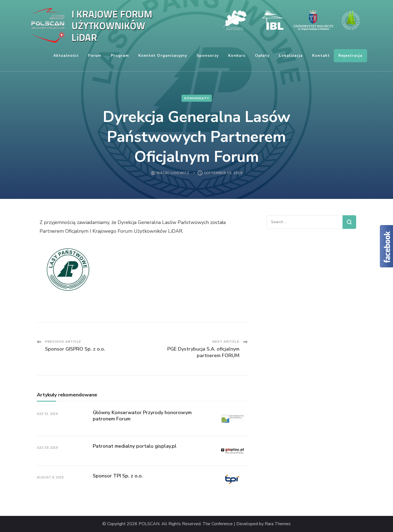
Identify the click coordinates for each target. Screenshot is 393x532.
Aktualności (66, 56)
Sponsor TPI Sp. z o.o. (118, 476)
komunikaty (197, 98)
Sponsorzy (208, 56)
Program (120, 56)
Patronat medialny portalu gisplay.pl (135, 446)
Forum (95, 56)
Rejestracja (350, 56)
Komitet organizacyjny (163, 56)
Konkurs (237, 56)
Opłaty (262, 56)
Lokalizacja (291, 56)
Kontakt (321, 56)
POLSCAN (149, 524)
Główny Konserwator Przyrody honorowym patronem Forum (142, 416)
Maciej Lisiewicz (173, 173)
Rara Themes (278, 524)
